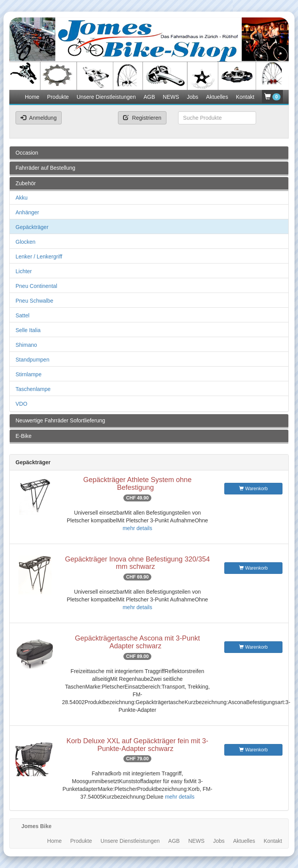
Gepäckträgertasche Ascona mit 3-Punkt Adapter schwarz (137, 642)
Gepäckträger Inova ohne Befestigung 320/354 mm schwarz (137, 563)
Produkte (58, 97)
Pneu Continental (36, 286)
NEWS (171, 97)
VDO (21, 404)
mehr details (137, 528)
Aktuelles (217, 97)
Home (32, 97)
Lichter (24, 271)
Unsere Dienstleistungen (106, 97)
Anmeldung (39, 118)
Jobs (193, 97)
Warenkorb (253, 489)
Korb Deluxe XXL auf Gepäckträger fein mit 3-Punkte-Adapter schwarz (137, 745)
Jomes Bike (36, 826)
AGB (149, 97)
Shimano (26, 345)
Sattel (23, 315)
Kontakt (245, 97)
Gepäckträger (32, 227)
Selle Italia (28, 330)
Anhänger (27, 212)
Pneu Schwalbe (34, 301)
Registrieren (142, 118)
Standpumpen (32, 360)
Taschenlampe (33, 389)
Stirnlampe (29, 374)
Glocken (25, 242)
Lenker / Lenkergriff (39, 257)
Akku (22, 198)
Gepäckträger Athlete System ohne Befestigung (137, 484)
